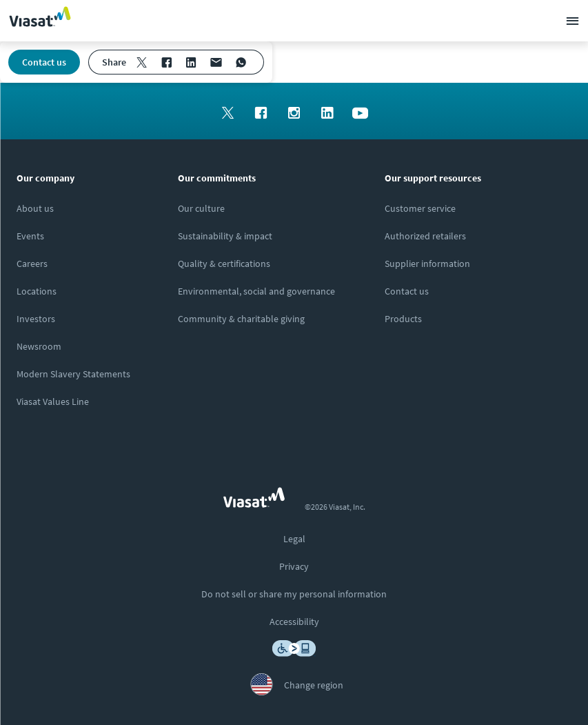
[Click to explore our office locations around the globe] (37, 291)
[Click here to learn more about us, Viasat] (35, 208)
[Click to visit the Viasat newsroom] (39, 346)
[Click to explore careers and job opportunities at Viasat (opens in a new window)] (32, 264)
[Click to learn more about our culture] (201, 208)
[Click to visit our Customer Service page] (420, 208)
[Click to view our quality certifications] (224, 264)
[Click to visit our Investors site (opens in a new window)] (36, 319)
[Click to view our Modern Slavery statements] (73, 374)
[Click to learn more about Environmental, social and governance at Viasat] (256, 291)
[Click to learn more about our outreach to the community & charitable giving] (241, 319)
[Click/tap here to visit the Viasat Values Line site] (53, 401)
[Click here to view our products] (403, 319)
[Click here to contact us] (407, 291)
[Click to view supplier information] (427, 264)
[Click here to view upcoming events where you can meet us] (30, 236)
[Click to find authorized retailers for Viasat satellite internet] (425, 236)
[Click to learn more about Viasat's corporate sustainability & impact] (225, 236)
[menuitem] (141, 62)
